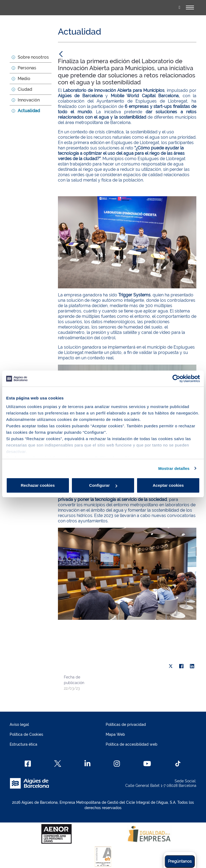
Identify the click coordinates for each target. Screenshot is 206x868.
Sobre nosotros (33, 57)
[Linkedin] (88, 764)
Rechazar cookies (38, 485)
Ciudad (25, 89)
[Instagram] (117, 764)
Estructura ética (23, 744)
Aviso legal (19, 724)
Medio (24, 79)
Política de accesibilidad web (132, 744)
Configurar (103, 485)
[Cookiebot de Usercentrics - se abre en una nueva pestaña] (176, 379)
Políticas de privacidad (126, 724)
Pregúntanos (180, 861)
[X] (171, 666)
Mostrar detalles (174, 468)
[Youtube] (147, 764)
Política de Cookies (26, 734)
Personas (27, 68)
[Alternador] (190, 7)
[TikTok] (178, 764)
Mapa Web (115, 734)
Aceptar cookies (168, 485)
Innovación (29, 100)
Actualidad (29, 111)
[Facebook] (28, 764)
